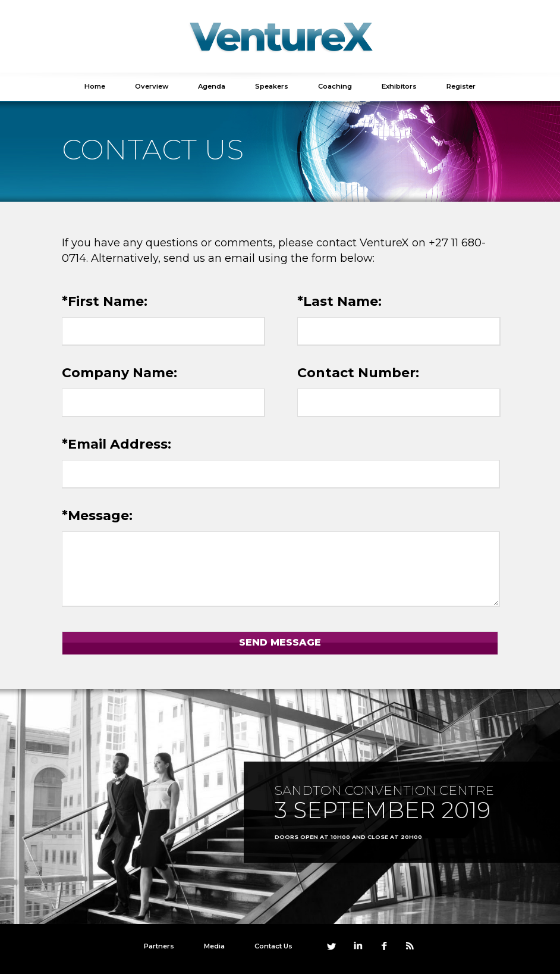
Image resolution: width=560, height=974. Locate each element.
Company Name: (119, 373)
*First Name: (105, 301)
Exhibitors (399, 86)
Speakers (272, 86)
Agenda (212, 86)
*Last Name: (339, 301)
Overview (152, 86)
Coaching (335, 86)
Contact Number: (358, 373)
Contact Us (273, 946)
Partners (159, 946)
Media (214, 946)
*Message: (97, 516)
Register (461, 86)
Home (95, 86)
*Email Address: (117, 444)
